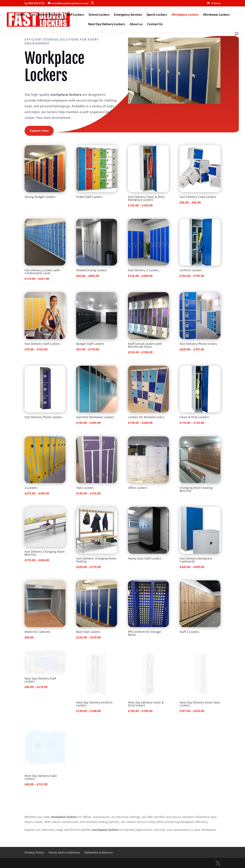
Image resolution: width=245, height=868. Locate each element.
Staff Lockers (75, 15)
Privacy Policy (34, 852)
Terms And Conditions (64, 852)
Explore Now (39, 131)
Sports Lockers (157, 15)
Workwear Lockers (216, 15)
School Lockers (99, 15)
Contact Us (155, 24)
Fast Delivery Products (45, 15)
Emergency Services (128, 15)
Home (21, 15)
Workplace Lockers (185, 15)
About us (136, 24)
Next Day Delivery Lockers (107, 24)
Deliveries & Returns (99, 852)
